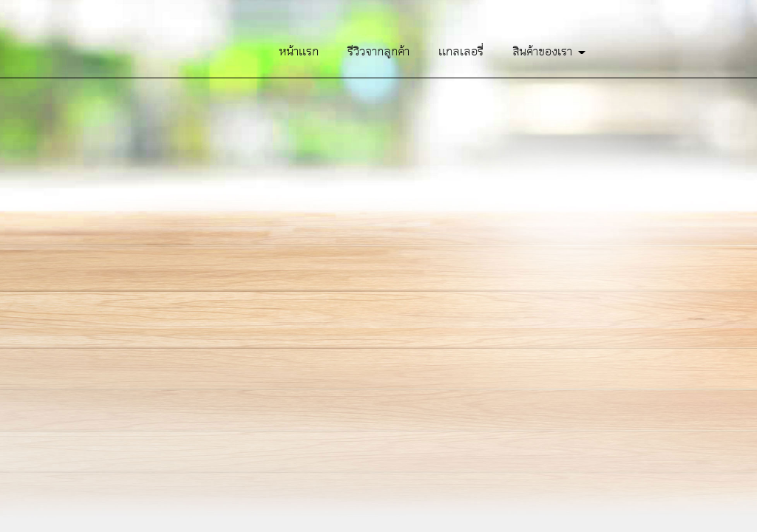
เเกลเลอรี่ (461, 52)
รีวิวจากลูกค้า (378, 52)
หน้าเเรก (299, 52)
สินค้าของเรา (549, 52)
